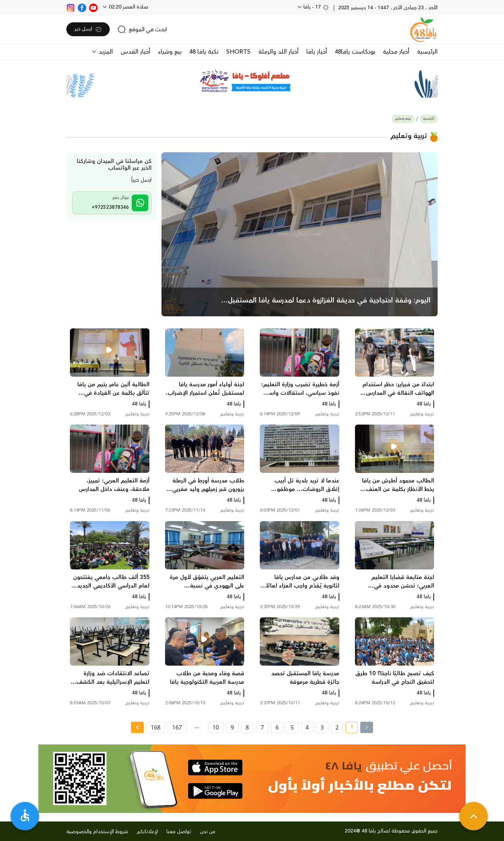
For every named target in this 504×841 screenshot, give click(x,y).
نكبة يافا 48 (204, 52)
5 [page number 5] (292, 727)
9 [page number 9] (232, 727)
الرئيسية (427, 52)
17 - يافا (316, 7)
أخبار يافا (317, 52)
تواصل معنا (179, 832)
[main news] (300, 234)
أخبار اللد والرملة (278, 52)
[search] (142, 29)
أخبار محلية (396, 52)
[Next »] (137, 727)
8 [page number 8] (247, 727)
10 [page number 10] (216, 727)
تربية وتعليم (403, 119)
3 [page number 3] (322, 727)
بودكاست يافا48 (355, 52)
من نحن (208, 832)
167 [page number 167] (177, 727)
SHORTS (238, 52)
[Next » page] (137, 727)
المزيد (105, 52)
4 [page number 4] (307, 727)
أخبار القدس (135, 52)
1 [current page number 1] (349, 728)
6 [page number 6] (277, 727)
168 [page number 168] (156, 727)
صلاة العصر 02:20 (128, 7)
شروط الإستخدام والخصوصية (97, 832)
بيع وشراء (170, 52)
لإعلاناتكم (147, 832)
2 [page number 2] (337, 727)
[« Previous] (367, 727)
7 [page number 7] (262, 727)
